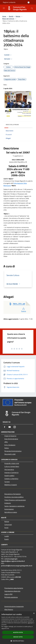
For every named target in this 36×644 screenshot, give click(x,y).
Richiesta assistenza (11, 597)
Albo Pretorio (9, 609)
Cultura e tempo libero (12, 466)
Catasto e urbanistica (11, 479)
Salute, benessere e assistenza (14, 506)
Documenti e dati (10, 454)
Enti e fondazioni (10, 445)
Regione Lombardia (9, 2)
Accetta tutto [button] (18, 632)
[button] (18, 641)
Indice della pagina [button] (12, 125)
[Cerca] (32, 8)
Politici (7, 448)
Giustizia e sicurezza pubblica (14, 497)
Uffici (6, 442)
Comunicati (8, 525)
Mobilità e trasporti (11, 485)
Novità (11, 16)
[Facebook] (5, 427)
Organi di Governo (10, 436)
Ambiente (8, 503)
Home (4, 16)
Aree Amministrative (11, 439)
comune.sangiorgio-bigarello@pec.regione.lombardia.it (13, 560)
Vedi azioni (8, 59)
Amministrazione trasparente (14, 606)
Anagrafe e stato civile (12, 463)
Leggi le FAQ (8, 594)
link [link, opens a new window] (8, 628)
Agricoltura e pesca (11, 512)
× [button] (34, 613)
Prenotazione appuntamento (14, 588)
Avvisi (6, 528)
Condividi (8, 55)
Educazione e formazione (13, 494)
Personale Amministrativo (13, 451)
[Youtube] (10, 427)
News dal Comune (8, 19)
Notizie (18, 16)
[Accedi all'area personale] (29, 2)
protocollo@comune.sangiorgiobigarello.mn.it (17, 566)
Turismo (7, 482)
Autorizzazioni (9, 509)
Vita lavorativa (9, 469)
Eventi (7, 539)
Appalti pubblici (9, 476)
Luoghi (7, 536)
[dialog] (18, 628)
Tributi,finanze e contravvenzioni (15, 500)
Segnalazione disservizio (12, 591)
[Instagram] (15, 427)
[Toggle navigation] (4, 8)
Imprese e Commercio (11, 473)
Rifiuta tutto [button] (18, 637)
